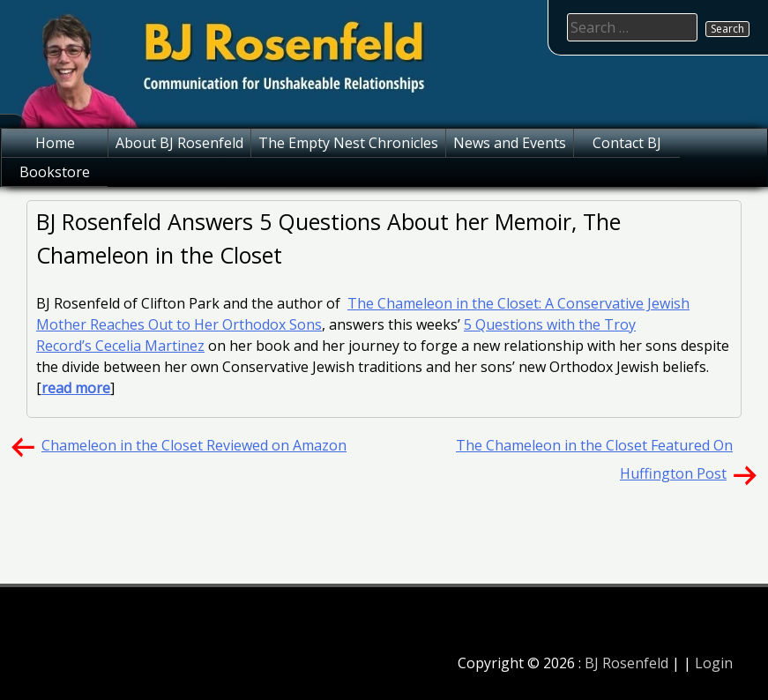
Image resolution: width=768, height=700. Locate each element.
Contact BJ (627, 143)
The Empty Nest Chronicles (348, 143)
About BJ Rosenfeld (179, 143)
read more (76, 388)
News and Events (510, 143)
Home (55, 143)
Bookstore (55, 172)
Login (714, 663)
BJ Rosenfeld (626, 663)
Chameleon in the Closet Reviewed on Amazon (194, 445)
